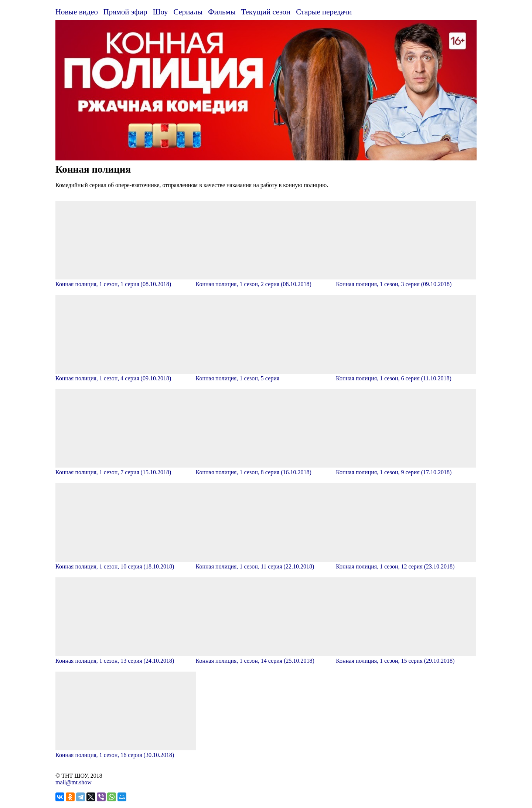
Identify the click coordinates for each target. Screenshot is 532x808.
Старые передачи (324, 12)
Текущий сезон (266, 12)
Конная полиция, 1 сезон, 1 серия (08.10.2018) (126, 281)
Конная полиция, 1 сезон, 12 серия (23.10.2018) (406, 563)
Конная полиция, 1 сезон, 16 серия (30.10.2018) (126, 752)
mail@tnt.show (74, 782)
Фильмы (222, 12)
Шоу (161, 12)
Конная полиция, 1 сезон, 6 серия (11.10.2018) (406, 375)
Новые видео (77, 12)
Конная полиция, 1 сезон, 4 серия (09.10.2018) (126, 375)
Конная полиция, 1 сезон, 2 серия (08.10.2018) (266, 281)
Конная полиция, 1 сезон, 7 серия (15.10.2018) (126, 469)
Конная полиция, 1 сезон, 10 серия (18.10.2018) (126, 563)
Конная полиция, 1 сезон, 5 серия (266, 375)
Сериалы (188, 12)
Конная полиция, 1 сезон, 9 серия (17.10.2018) (406, 469)
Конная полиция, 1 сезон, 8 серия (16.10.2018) (266, 469)
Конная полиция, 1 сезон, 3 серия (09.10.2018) (406, 281)
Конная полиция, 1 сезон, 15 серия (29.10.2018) (406, 657)
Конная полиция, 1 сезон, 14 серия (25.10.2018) (266, 657)
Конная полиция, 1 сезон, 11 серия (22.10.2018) (266, 563)
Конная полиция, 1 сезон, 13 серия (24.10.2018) (126, 657)
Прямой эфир (125, 12)
